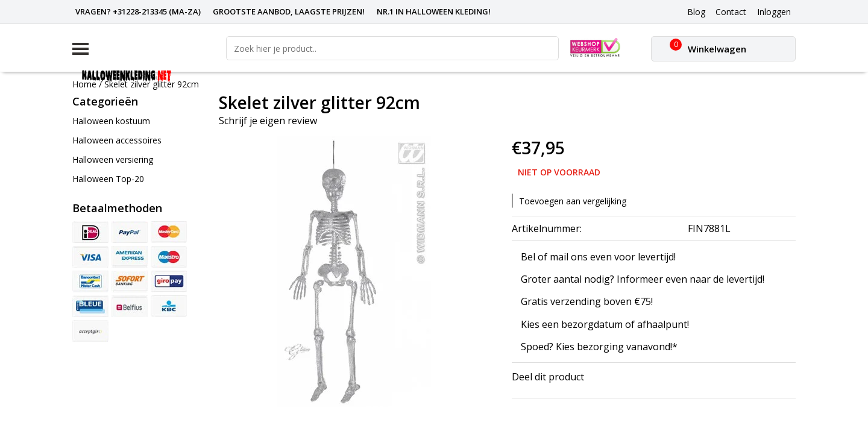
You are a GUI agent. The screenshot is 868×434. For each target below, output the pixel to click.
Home (84, 84)
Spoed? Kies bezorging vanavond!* (599, 347)
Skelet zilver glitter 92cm (152, 84)
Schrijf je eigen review (268, 121)
